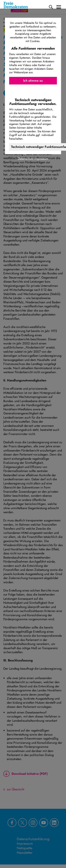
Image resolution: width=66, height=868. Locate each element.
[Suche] (51, 7)
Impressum (41, 159)
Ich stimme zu (33, 81)
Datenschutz (26, 159)
